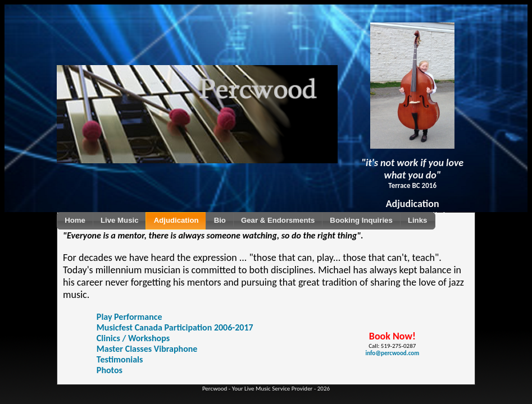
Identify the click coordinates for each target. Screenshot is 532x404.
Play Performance (129, 317)
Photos (110, 370)
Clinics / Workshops (133, 338)
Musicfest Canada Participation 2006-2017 (175, 327)
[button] (75, 221)
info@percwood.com (392, 353)
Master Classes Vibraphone (147, 349)
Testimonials (120, 359)
